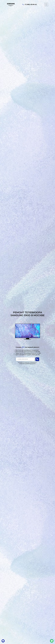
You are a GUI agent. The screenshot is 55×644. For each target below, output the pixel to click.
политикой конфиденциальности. (27, 364)
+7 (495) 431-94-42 (52, 641)
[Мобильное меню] (46, 5)
